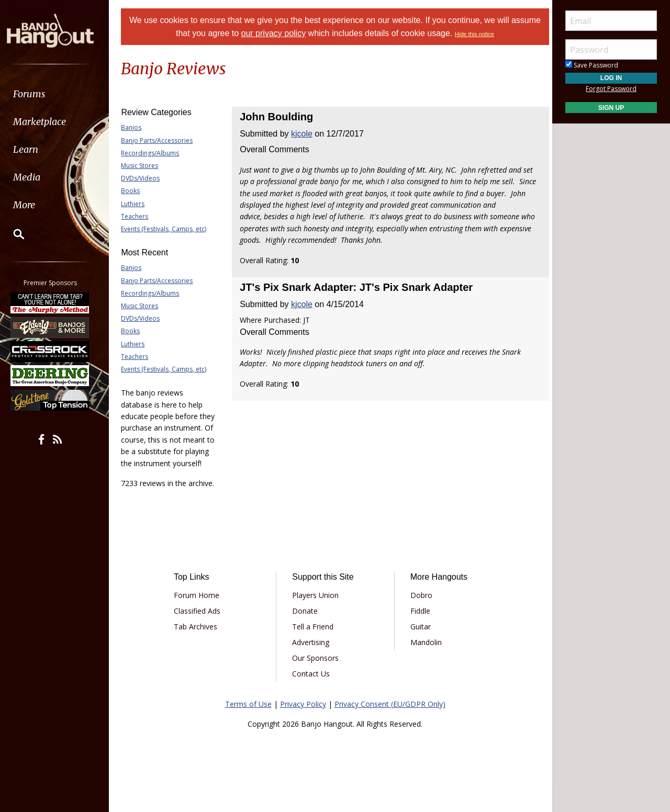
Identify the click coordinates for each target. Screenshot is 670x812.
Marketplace (48, 122)
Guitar (419, 650)
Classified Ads (201, 634)
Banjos (136, 127)
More (33, 205)
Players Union (317, 618)
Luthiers (137, 204)
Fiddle (419, 634)
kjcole (304, 134)
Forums (38, 94)
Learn (35, 149)
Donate (306, 634)
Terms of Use (248, 727)
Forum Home (200, 618)
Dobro (420, 618)
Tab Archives (199, 650)
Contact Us (312, 697)
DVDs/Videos (145, 178)
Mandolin (425, 665)
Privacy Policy (303, 727)
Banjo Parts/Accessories (161, 140)
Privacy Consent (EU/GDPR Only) (390, 727)
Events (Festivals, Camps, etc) (168, 229)
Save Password (592, 65)
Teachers (139, 216)
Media (36, 177)
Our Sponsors (317, 681)
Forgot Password (611, 89)
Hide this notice (490, 34)
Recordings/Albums (155, 153)
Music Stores (144, 166)
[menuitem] (59, 94)
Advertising (312, 665)
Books (135, 191)
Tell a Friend (314, 650)
